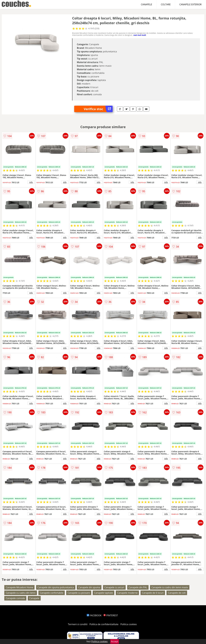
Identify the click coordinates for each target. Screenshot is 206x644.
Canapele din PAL (138, 587)
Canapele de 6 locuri (153, 593)
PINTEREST (111, 615)
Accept (115, 641)
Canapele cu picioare (79, 593)
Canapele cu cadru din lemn (21, 593)
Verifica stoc (98, 109)
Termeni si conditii (78, 624)
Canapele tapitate (104, 593)
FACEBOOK (94, 615)
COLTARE (166, 4)
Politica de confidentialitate (104, 624)
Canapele (34, 598)
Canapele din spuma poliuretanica (56, 587)
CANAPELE (147, 4)
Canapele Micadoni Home (19, 587)
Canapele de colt (177, 593)
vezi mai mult (140, 35)
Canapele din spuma (89, 587)
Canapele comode (15, 598)
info (31, 182)
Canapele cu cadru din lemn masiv (170, 587)
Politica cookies (129, 624)
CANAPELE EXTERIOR (190, 4)
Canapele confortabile (52, 593)
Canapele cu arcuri (114, 587)
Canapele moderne (127, 593)
